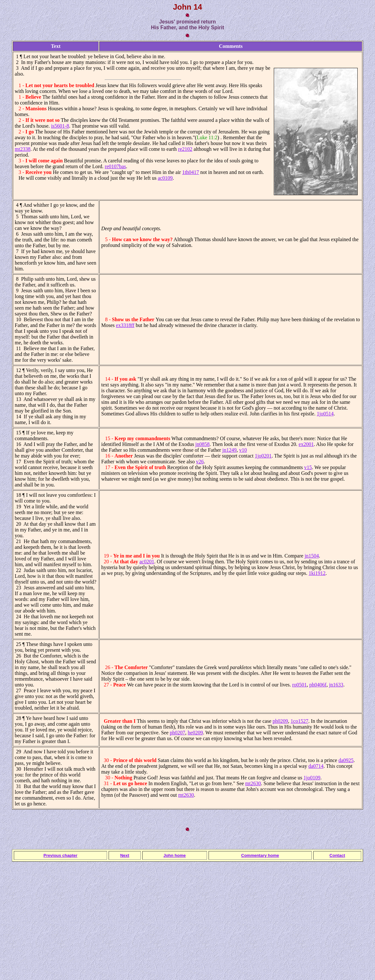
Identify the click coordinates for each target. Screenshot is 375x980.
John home (175, 855)
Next (125, 855)
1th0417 (191, 172)
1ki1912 (317, 573)
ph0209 (280, 721)
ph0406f (318, 685)
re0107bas (115, 166)
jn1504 (312, 556)
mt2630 (253, 783)
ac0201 (147, 562)
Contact (337, 855)
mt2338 (23, 149)
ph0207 (177, 733)
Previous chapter (60, 855)
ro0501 (299, 685)
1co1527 (299, 721)
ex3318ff (125, 325)
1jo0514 (325, 414)
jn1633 (336, 685)
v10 (243, 450)
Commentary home (260, 855)
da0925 (346, 760)
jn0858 (202, 444)
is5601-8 (60, 126)
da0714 (316, 766)
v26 (200, 462)
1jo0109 (312, 778)
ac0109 (165, 178)
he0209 (195, 733)
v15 (308, 467)
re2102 (185, 149)
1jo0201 (263, 456)
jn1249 (229, 450)
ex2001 (306, 444)
